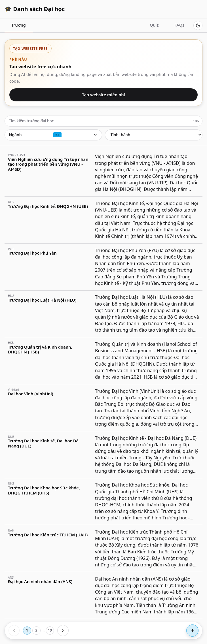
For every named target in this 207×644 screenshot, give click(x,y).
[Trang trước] (14, 631)
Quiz (154, 25)
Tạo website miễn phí (103, 95)
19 (50, 630)
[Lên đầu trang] (192, 631)
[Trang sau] (63, 631)
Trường (19, 25)
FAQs (179, 25)
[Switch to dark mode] (198, 25)
